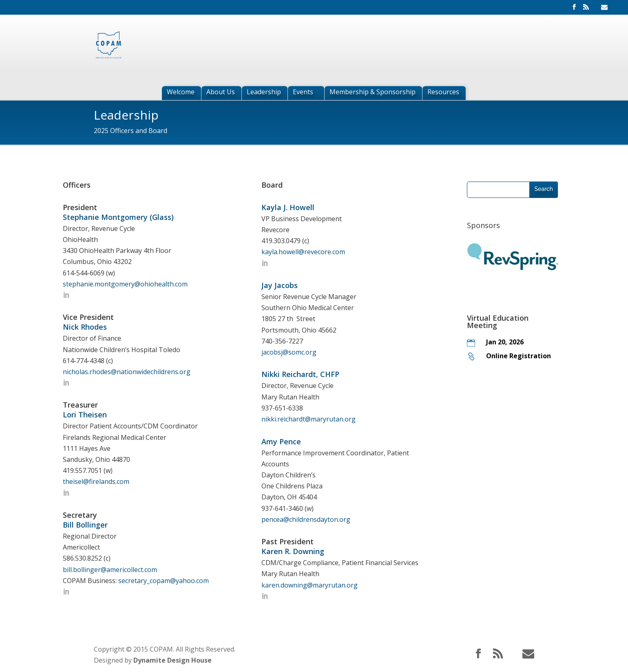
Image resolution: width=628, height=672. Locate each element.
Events (303, 93)
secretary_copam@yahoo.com (164, 581)
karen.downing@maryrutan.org (310, 585)
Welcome (181, 93)
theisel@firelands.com (96, 481)
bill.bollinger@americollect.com (110, 570)
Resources (443, 93)
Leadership (264, 93)
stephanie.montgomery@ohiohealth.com (125, 284)
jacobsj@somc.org (289, 352)
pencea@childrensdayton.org (306, 519)
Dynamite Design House (172, 660)
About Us (221, 93)
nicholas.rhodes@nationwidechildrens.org (127, 372)
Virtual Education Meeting (498, 322)
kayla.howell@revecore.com (303, 252)
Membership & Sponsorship (373, 93)
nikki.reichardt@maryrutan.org (308, 419)
